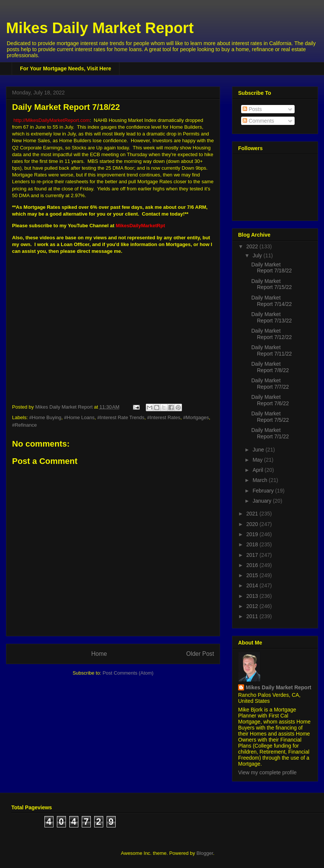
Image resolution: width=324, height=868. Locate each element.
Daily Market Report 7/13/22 (272, 317)
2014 (253, 585)
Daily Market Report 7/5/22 (270, 417)
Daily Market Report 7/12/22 (272, 334)
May (258, 460)
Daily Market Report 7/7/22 (270, 384)
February (264, 491)
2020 (253, 524)
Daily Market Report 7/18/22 (272, 268)
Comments (258, 121)
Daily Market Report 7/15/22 (272, 284)
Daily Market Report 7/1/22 (270, 433)
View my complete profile (267, 772)
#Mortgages (196, 417)
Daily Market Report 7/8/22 (270, 367)
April (258, 470)
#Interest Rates (164, 417)
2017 (253, 555)
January (263, 501)
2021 (253, 514)
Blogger (205, 853)
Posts (252, 109)
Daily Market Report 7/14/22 (272, 301)
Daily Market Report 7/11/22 (272, 350)
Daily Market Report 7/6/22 (270, 400)
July (258, 255)
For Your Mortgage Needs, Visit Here (66, 68)
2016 (253, 565)
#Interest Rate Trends (121, 417)
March (261, 480)
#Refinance (24, 425)
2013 (253, 596)
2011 (253, 616)
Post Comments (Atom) (128, 673)
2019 (253, 534)
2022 (253, 246)
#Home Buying (45, 417)
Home (99, 654)
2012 (253, 606)
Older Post (200, 654)
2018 (253, 544)
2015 (253, 575)
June (259, 450)
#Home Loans (79, 417)
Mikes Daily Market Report (100, 28)
